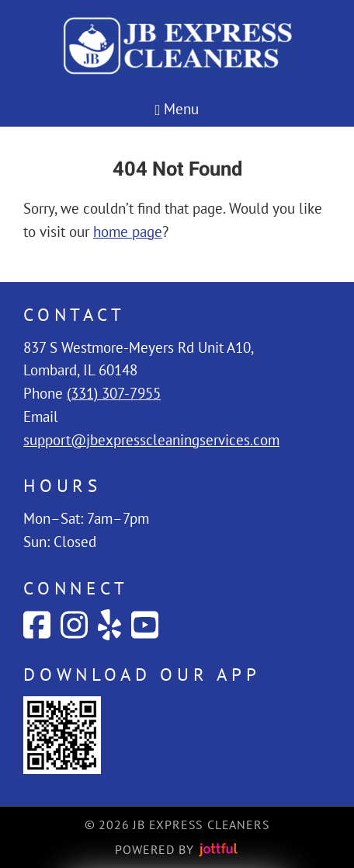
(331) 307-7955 (114, 393)
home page (128, 232)
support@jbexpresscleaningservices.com (151, 440)
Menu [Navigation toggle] (177, 109)
